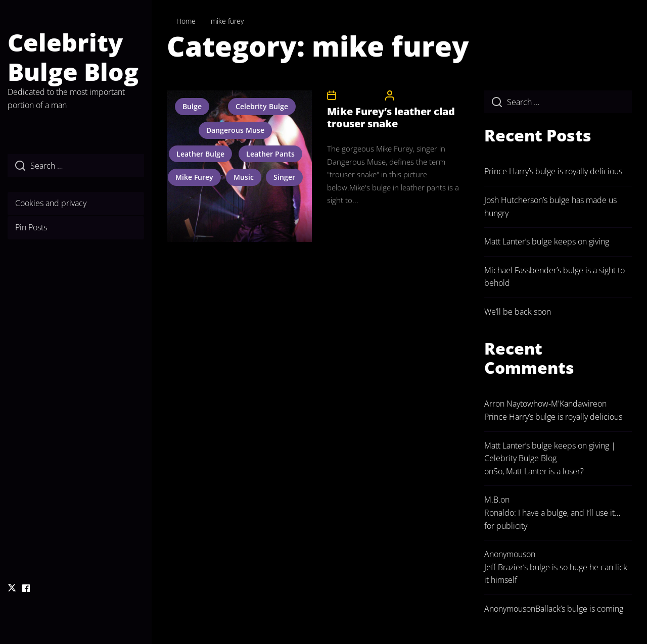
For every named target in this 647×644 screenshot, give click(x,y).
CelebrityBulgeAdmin (428, 95)
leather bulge (200, 154)
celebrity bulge (262, 106)
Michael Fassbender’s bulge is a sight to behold (554, 277)
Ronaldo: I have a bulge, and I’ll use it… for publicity (552, 519)
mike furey (194, 177)
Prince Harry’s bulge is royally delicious (553, 171)
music (244, 177)
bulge (192, 106)
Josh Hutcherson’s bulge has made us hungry (550, 207)
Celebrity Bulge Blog (73, 57)
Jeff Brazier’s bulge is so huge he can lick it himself (556, 574)
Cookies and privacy (51, 203)
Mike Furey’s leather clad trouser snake (391, 117)
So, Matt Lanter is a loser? (539, 471)
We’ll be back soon (518, 312)
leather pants (270, 154)
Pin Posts (31, 227)
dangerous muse (235, 130)
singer (284, 177)
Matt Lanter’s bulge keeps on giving (547, 241)
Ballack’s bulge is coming (579, 609)
